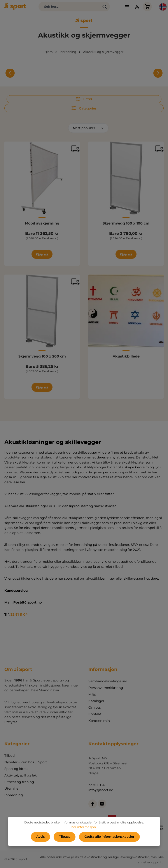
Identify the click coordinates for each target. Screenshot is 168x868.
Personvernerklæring (106, 688)
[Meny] (127, 7)
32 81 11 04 (19, 614)
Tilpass (64, 837)
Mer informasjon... (84, 827)
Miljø (92, 694)
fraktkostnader (91, 857)
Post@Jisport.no (28, 602)
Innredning (14, 795)
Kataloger (96, 701)
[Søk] (104, 7)
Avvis (41, 837)
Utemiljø (11, 788)
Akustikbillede (126, 356)
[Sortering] (88, 128)
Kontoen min (99, 721)
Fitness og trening (19, 782)
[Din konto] (137, 7)
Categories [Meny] (84, 108)
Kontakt (95, 714)
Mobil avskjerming (42, 223)
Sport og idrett (16, 769)
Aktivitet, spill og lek (21, 775)
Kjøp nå (42, 254)
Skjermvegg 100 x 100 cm (126, 223)
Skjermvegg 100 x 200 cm (42, 356)
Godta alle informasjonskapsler (109, 837)
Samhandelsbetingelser (108, 681)
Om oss (94, 707)
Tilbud (10, 756)
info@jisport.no (101, 790)
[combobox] (69, 7)
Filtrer (84, 99)
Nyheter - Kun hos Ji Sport (26, 762)
